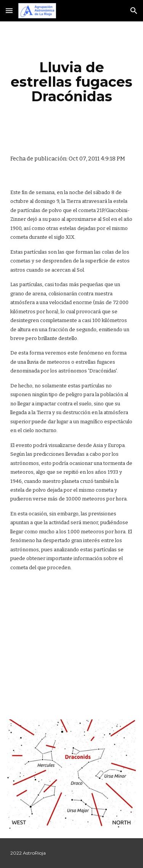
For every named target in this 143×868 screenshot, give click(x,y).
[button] (9, 11)
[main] (72, 82)
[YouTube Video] (72, 647)
